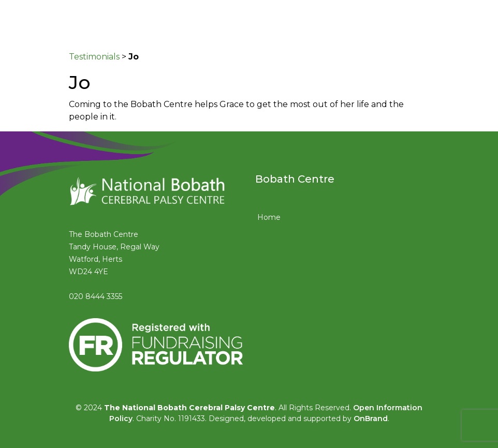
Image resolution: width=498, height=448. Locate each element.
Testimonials (94, 57)
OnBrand (371, 419)
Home (269, 217)
